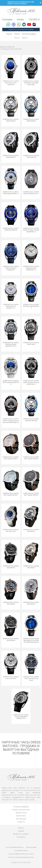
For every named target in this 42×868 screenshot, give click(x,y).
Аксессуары (29, 34)
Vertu (17, 34)
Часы (9, 34)
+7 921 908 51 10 (34, 19)
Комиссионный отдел (21, 810)
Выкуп (17, 38)
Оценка (21, 831)
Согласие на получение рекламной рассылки (21, 857)
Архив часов (21, 813)
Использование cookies (21, 851)
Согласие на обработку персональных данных (21, 854)
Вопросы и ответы (21, 834)
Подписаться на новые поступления (21, 30)
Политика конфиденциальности (15, 847)
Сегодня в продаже (21, 807)
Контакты (20, 19)
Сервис (25, 38)
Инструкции (21, 819)
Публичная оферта (31, 847)
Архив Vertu (21, 816)
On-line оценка (7, 19)
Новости (21, 822)
